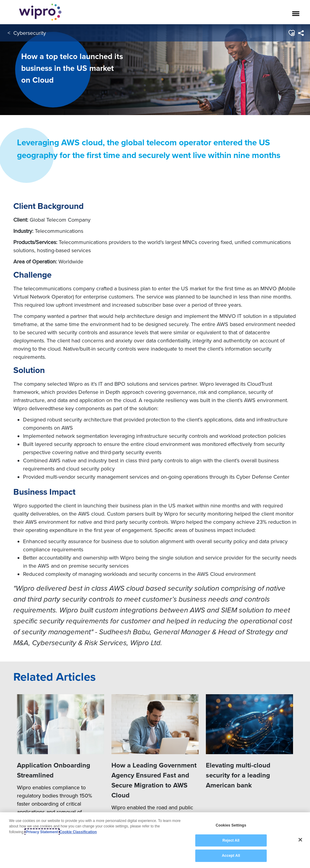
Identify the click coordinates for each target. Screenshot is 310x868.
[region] (155, 840)
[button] (291, 33)
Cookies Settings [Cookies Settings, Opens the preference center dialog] (231, 825)
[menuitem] (301, 33)
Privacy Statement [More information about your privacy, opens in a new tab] (42, 832)
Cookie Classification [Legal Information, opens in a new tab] (78, 832)
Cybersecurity (30, 33)
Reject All (231, 840)
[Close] (300, 840)
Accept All (231, 856)
